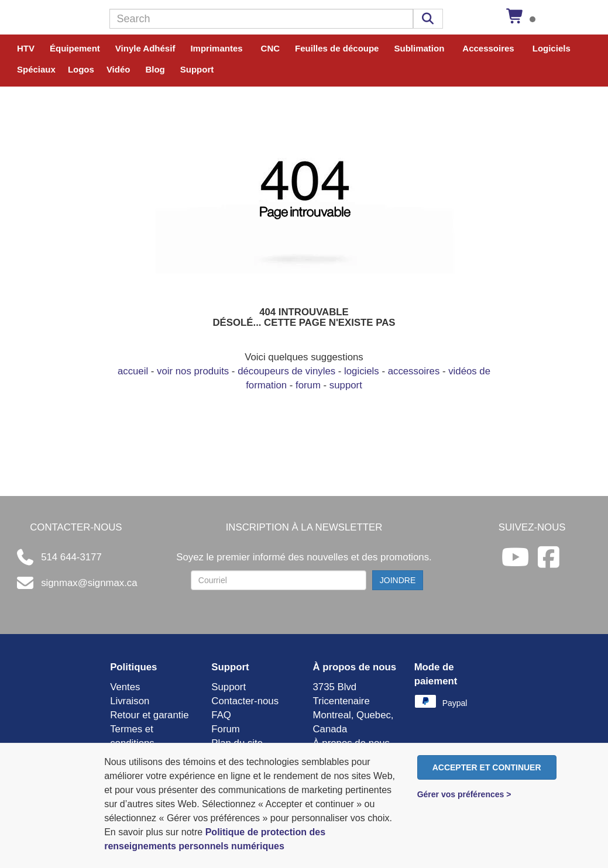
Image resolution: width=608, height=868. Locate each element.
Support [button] (197, 69)
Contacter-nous (245, 701)
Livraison (130, 701)
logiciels (362, 371)
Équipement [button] (75, 48)
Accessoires (488, 48)
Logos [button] (81, 69)
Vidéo (118, 69)
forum (308, 385)
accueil (133, 371)
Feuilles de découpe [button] (337, 48)
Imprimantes (216, 48)
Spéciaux (36, 69)
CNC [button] (271, 48)
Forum (225, 729)
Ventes (125, 687)
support (346, 385)
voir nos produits (193, 371)
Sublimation (419, 48)
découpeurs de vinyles (286, 371)
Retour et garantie (149, 715)
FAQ (221, 715)
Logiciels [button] (552, 48)
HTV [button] (26, 48)
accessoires (414, 371)
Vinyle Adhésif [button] (145, 48)
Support (229, 687)
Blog (155, 69)
